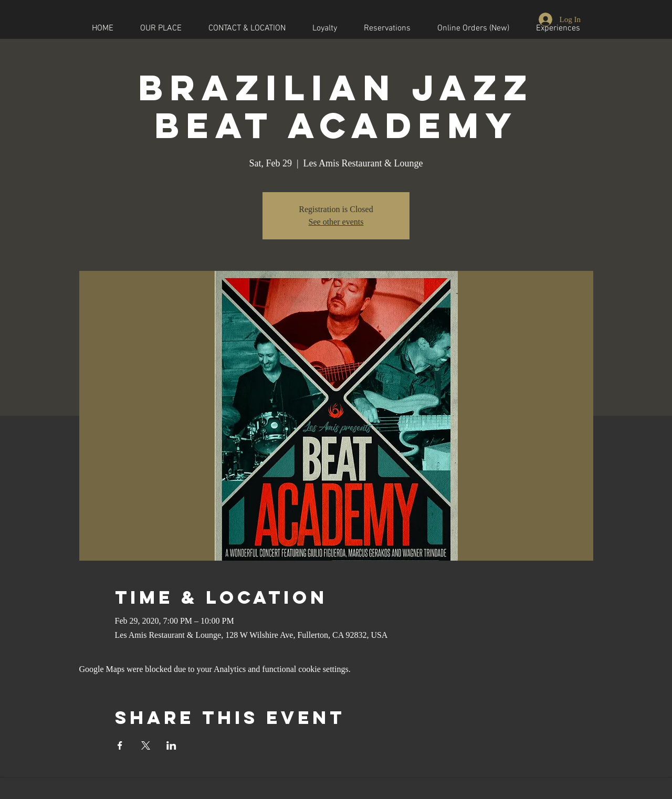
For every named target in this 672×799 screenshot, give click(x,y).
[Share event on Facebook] (120, 745)
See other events (336, 222)
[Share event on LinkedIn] (171, 745)
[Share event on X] (146, 745)
